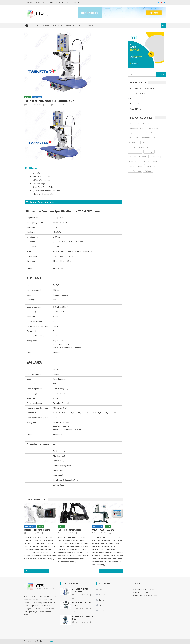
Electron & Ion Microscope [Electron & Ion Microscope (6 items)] (150, 133)
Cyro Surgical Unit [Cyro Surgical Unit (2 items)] (154, 129)
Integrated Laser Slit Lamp (37, 530)
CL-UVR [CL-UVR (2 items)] (146, 124)
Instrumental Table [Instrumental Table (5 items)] (148, 138)
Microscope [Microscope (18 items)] (149, 152)
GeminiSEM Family (137, 109)
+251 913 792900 (73, 2)
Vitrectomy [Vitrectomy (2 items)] (151, 166)
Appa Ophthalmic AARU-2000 (80, 591)
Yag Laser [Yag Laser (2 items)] (148, 171)
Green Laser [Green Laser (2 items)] (133, 138)
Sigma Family (135, 104)
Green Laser (30, 527)
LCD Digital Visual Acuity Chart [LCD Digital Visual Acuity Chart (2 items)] (139, 147)
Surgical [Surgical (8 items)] (156, 162)
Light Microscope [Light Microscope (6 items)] (135, 152)
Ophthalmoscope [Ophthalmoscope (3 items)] (156, 157)
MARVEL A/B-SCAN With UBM (83, 618)
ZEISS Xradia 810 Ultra (138, 94)
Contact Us (89, 26)
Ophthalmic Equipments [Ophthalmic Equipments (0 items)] (138, 157)
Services (46, 26)
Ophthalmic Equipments (63, 26)
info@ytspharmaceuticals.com (55, 2)
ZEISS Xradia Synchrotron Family (142, 88)
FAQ (79, 26)
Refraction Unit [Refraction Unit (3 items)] (134, 162)
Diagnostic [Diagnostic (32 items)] (133, 133)
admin (47, 105)
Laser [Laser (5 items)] (144, 143)
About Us (35, 26)
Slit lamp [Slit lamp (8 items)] (146, 162)
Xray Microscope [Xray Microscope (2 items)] (135, 171)
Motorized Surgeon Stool (82, 605)
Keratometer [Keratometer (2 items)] (134, 143)
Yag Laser (37, 98)
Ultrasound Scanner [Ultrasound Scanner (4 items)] (136, 166)
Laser (27, 98)
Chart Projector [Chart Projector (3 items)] (134, 124)
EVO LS (133, 99)
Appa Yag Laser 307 (34, 571)
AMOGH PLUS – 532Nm (103, 530)
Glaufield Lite (116, 571)
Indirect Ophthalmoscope (70, 530)
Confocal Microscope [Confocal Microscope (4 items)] (136, 129)
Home (101, 590)
